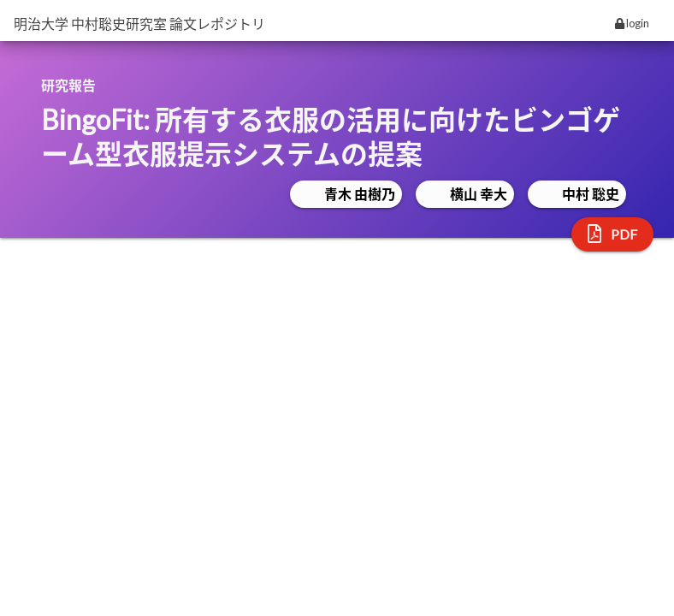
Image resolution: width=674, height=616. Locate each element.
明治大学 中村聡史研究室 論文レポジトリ (139, 24)
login (632, 23)
